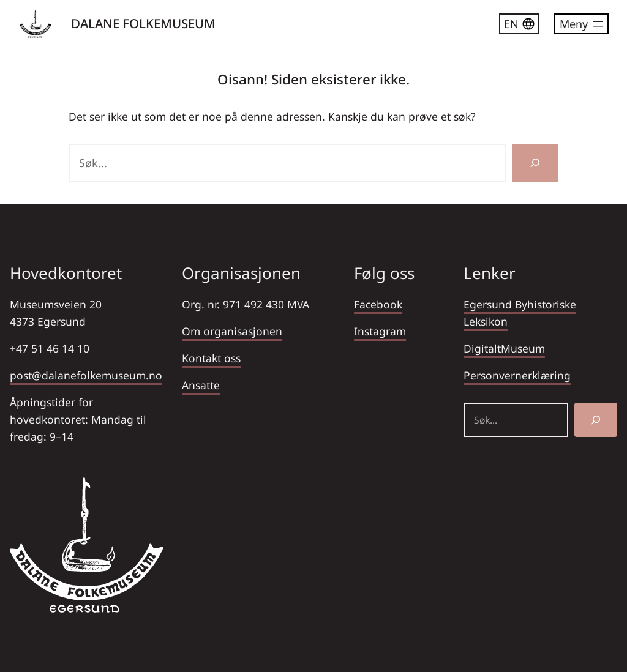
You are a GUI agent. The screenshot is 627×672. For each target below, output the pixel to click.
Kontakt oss (211, 358)
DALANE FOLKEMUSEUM (143, 23)
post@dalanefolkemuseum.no (86, 375)
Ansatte (201, 385)
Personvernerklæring (517, 375)
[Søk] (535, 163)
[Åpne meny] (581, 24)
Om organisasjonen (232, 331)
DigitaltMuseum (504, 348)
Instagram (380, 331)
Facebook (378, 304)
